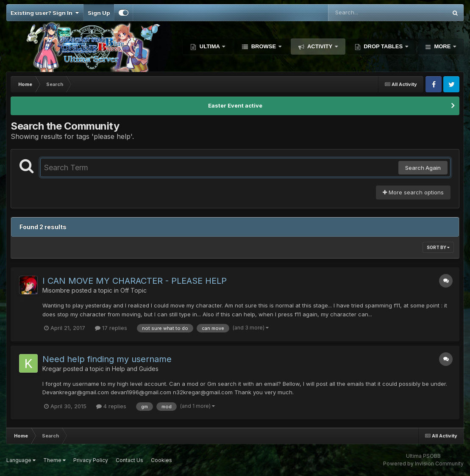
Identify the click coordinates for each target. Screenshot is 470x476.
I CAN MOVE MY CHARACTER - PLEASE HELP (135, 281)
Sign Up (99, 13)
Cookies (161, 460)
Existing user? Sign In (45, 13)
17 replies (111, 328)
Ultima (210, 46)
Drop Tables (383, 46)
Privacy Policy (91, 460)
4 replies (111, 406)
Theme (54, 460)
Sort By (438, 247)
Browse (264, 46)
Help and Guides (135, 369)
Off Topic (133, 290)
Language (21, 460)
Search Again (423, 168)
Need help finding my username (107, 359)
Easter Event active (235, 105)
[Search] (364, 13)
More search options (413, 192)
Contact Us (129, 460)
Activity (320, 46)
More (442, 46)
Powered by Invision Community (423, 464)
